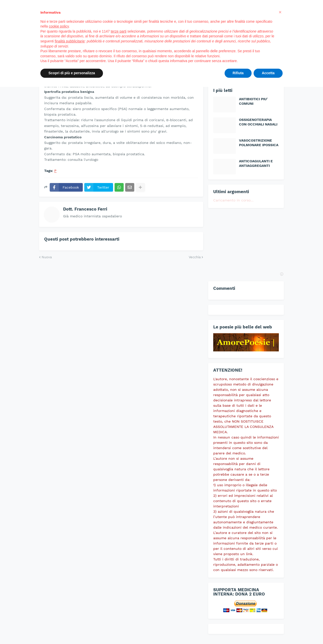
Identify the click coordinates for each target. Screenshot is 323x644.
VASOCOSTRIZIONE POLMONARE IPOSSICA (259, 143)
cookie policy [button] (59, 26)
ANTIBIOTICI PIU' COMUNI (253, 101)
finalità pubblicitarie (70, 41)
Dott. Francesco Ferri (85, 209)
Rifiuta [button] (238, 73)
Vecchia (195, 257)
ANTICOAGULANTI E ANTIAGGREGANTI (256, 163)
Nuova (47, 257)
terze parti (119, 31)
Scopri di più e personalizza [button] (72, 73)
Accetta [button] (268, 73)
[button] (280, 12)
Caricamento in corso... (233, 200)
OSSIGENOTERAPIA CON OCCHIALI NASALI (258, 122)
